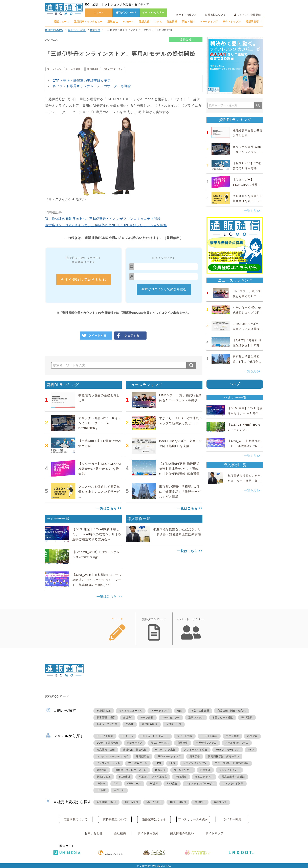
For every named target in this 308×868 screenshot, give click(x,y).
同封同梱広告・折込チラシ (224, 756)
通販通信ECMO (54, 30)
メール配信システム (237, 743)
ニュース (99, 13)
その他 (130, 724)
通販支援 (144, 22)
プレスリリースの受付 (193, 819)
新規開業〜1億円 (106, 802)
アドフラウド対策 (233, 784)
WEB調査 (181, 777)
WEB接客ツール (138, 763)
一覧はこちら (107, 508)
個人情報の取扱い (182, 833)
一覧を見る (252, 211)
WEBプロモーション (228, 750)
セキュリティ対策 (107, 724)
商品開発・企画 (106, 750)
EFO (172, 763)
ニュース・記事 (77, 30)
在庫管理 (205, 770)
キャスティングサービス (200, 784)
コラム (158, 22)
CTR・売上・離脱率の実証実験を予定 (82, 81)
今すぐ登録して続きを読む (84, 280)
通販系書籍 (252, 22)
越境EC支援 (104, 777)
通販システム (196, 718)
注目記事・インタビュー (88, 22)
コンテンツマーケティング (112, 756)
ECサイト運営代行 (108, 743)
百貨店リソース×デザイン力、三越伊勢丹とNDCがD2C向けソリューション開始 (106, 225)
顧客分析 (102, 770)
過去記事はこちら (154, 819)
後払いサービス (160, 743)
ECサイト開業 (105, 736)
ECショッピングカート (155, 736)
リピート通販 (185, 736)
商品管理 (183, 743)
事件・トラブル (232, 22)
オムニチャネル (204, 777)
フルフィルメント (229, 770)
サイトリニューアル (131, 711)
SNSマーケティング (169, 756)
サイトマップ (214, 833)
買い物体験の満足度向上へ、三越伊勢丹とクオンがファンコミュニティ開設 (103, 219)
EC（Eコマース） (113, 69)
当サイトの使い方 (186, 15)
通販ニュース (61, 22)
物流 (180, 711)
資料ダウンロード (126, 13)
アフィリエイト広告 (195, 750)
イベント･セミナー (153, 13)
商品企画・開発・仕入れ (232, 711)
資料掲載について (215, 15)
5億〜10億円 (154, 802)
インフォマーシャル (108, 763)
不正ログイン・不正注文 (153, 777)
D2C (116, 784)
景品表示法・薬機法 (233, 777)
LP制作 (101, 784)
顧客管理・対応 (106, 718)
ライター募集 (232, 819)
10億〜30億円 (178, 802)
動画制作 (160, 770)
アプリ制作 (232, 736)
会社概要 (120, 833)
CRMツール (134, 784)
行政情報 (172, 22)
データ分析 (147, 718)
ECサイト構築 (209, 736)
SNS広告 (172, 784)
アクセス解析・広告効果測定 (232, 763)
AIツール (119, 790)
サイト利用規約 (148, 833)
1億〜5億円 (131, 802)
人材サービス (174, 724)
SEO (251, 750)
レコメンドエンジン (195, 763)
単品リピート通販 (223, 718)
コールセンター (171, 718)
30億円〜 (200, 802)
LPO (158, 763)
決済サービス (135, 743)
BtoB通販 (247, 718)
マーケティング (209, 22)
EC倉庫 (154, 784)
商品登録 (252, 736)
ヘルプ (235, 384)
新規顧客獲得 (150, 724)
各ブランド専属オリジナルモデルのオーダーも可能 (92, 86)
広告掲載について (76, 819)
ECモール (128, 22)
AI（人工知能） (74, 69)
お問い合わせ (94, 833)
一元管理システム (206, 743)
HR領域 (101, 790)
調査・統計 (189, 22)
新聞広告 (195, 756)
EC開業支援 (104, 711)
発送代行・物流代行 (135, 750)
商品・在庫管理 (200, 711)
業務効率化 (93, 69)
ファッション (54, 69)
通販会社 (113, 22)
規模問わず (220, 802)
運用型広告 (142, 756)
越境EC (128, 718)
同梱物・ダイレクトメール (131, 770)
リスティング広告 (165, 750)
